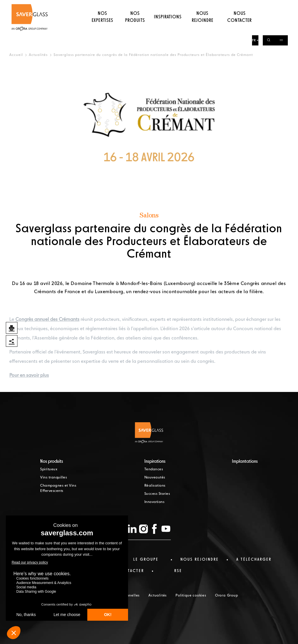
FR (255, 5)
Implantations (245, 462)
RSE (199, 5)
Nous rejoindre (203, 28)
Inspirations (168, 28)
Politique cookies (191, 596)
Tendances (154, 469)
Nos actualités (177, 5)
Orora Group (227, 596)
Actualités (38, 55)
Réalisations (155, 486)
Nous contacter (240, 28)
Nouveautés (155, 478)
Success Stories (157, 494)
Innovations (155, 502)
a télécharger (254, 559)
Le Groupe (150, 5)
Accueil (16, 55)
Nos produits (135, 28)
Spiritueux (49, 469)
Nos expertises (102, 28)
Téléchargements (223, 5)
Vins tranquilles (54, 478)
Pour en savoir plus (29, 376)
